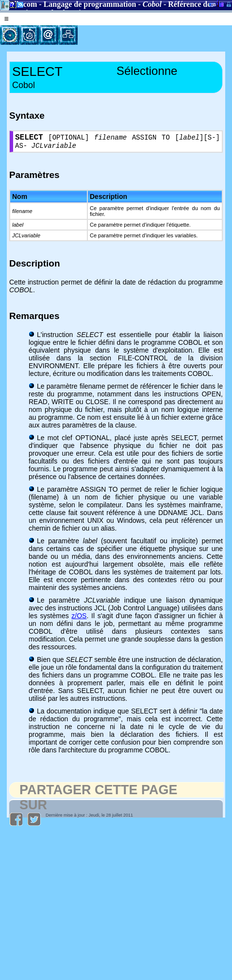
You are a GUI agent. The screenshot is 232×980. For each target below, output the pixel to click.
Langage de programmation (90, 4)
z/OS (79, 619)
